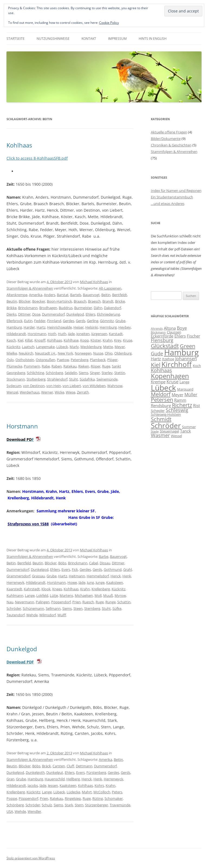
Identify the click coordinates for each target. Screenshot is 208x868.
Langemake (45, 347)
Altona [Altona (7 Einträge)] (170, 328)
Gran (10, 779)
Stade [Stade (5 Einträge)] (155, 431)
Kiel (20, 340)
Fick (75, 569)
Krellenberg (101, 589)
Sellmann (53, 608)
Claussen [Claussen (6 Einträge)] (174, 332)
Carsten (59, 766)
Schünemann (33, 608)
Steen (78, 608)
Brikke (12, 308)
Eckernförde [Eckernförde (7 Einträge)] (162, 336)
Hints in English (153, 39)
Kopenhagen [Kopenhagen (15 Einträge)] (170, 376)
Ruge (106, 366)
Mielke (12, 353)
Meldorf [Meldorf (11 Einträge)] (161, 394)
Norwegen (83, 353)
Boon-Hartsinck (59, 301)
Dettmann (84, 766)
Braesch (94, 301)
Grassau (38, 576)
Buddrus (66, 308)
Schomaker (114, 798)
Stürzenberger (97, 805)
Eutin (28, 321)
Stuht (74, 379)
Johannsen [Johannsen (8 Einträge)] (186, 359)
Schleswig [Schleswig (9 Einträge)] (177, 410)
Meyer (120, 347)
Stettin (120, 373)
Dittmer (24, 314)
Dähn (98, 308)
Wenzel (12, 392)
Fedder (40, 321)
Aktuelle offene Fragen (169, 132)
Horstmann (37, 334)
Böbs (62, 563)
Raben (57, 366)
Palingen (43, 602)
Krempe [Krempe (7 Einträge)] (158, 382)
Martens (66, 595)
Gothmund (113, 569)
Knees (57, 589)
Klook (46, 589)
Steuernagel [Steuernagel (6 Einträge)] (169, 431)
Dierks (12, 314)
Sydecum (14, 386)
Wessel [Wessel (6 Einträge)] (176, 436)
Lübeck (62, 347)
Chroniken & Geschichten (171, 145)
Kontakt (89, 39)
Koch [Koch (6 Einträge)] (197, 366)
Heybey (125, 327)
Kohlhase (71, 340)
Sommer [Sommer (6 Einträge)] (189, 427)
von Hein (54, 386)
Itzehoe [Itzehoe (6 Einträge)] (168, 359)
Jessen (53, 785)
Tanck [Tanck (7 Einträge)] (186, 431)
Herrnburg (108, 327)
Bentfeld (24, 563)
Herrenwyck (113, 779)
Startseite (16, 39)
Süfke (117, 608)
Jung (90, 582)
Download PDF (20, 662)
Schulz (47, 805)
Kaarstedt (14, 589)
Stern (79, 805)
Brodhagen (48, 308)
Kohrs (99, 785)
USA (10, 811)
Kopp (84, 340)
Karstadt (116, 334)
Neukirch (26, 353)
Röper (96, 366)
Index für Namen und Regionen (176, 191)
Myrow (120, 595)
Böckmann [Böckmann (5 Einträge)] (158, 332)
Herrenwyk (15, 582)
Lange (30, 595)
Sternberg (92, 608)
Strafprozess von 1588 (28, 524)
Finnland (54, 321)
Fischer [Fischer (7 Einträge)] (194, 336)
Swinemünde (107, 379)
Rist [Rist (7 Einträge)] (196, 405)
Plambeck (98, 360)
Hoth (52, 334)
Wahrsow (115, 386)
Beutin (12, 301)
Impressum (117, 39)
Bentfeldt (120, 295)
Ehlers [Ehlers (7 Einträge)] (180, 336)
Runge (110, 602)
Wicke (59, 392)
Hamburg (14, 327)
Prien (77, 602)
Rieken (84, 366)
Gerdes (69, 321)
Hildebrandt (16, 334)
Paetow (63, 360)
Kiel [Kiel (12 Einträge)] (156, 365)
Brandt (108, 301)
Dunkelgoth (35, 772)
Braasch (80, 301)
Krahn (108, 340)
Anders (50, 295)
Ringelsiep (73, 798)
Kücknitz (13, 347)
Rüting (98, 798)
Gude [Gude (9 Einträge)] (157, 353)
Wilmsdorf (48, 615)
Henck (116, 576)
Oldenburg (123, 353)
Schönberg (54, 373)
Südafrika (87, 379)
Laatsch (28, 347)
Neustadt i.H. (45, 353)
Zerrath (83, 392)
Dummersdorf (53, 314)
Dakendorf (113, 308)
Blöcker (25, 301)
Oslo (10, 360)
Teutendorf (16, 615)
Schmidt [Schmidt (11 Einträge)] (161, 419)
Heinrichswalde (59, 327)
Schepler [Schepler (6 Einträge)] (158, 411)
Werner (47, 392)
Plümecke (14, 366)
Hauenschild (55, 779)
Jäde (71, 334)
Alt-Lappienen (110, 288)
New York (65, 353)
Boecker (39, 301)
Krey (118, 340)
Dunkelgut (55, 772)
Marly (74, 347)
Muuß (108, 595)
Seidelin (71, 373)
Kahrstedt (32, 589)
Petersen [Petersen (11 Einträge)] (162, 399)
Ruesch (88, 602)
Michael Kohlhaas (94, 282)
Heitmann (77, 576)
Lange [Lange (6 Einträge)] (184, 382)
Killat (29, 340)
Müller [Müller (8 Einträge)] (191, 395)
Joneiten (83, 334)
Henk (127, 576)
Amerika (36, 295)
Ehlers (90, 314)
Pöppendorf (61, 602)
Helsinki (92, 327)
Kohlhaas (19, 145)
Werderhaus (30, 392)
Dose (36, 314)
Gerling (93, 321)
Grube (120, 321)
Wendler (34, 811)
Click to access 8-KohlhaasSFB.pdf (37, 158)
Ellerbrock (14, 321)
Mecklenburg (91, 347)
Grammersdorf (18, 576)
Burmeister (83, 308)
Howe (72, 582)
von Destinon (34, 386)
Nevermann (25, 602)
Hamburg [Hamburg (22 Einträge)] (181, 352)
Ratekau (70, 366)
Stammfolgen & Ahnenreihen (30, 288)
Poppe (12, 798)
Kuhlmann (15, 595)
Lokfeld (42, 595)
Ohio (109, 353)
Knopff (40, 340)
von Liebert (72, 386)
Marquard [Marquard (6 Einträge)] (185, 389)
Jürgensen (99, 334)
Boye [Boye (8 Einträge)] (182, 328)
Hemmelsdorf (98, 576)
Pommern (32, 366)
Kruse (128, 340)
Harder (29, 327)
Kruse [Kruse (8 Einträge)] (173, 382)
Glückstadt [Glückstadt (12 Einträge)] (165, 346)
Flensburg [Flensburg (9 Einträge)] (162, 340)
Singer (95, 373)
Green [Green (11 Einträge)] (188, 346)
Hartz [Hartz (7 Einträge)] (156, 359)
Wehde (32, 615)
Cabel (94, 563)
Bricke (120, 301)
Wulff (62, 615)
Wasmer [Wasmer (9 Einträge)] (160, 435)
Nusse (98, 353)
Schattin (124, 602)
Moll (98, 595)
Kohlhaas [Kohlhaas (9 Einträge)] (161, 370)
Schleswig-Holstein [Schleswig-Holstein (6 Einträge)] (166, 414)
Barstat (63, 295)
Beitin (106, 295)
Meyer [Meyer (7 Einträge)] (178, 395)
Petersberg (79, 360)
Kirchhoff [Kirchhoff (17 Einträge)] (177, 364)
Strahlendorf (57, 379)
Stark (69, 805)
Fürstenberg (96, 772)
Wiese (71, 392)
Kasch (11, 340)
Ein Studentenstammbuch (172, 197)
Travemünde (120, 805)
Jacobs (33, 785)
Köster (96, 340)
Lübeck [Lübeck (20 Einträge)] (163, 388)
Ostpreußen (45, 360)
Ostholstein (25, 360)
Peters (117, 792)
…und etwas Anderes (168, 204)
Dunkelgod (75, 314)
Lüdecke (73, 792)
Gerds (81, 321)
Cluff (70, 766)
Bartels (76, 295)
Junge (100, 582)
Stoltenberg (36, 379)
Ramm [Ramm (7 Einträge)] (180, 400)
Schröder (14, 608)
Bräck (46, 766)
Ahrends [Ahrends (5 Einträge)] (157, 329)
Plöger (112, 360)
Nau (10, 602)
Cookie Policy (109, 23)
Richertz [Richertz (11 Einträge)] (182, 405)
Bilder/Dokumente (166, 139)
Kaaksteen (115, 582)
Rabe (46, 366)
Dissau (105, 563)
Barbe (104, 556)
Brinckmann (28, 308)
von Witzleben (94, 386)
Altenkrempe (17, 295)
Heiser (79, 327)
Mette (108, 347)
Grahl (128, 569)
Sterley (107, 373)
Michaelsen (84, 595)
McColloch (102, 792)
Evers (66, 569)
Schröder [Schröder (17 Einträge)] (166, 425)
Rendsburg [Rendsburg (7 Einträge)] (161, 405)
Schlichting (35, 373)
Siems (84, 373)
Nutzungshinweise (53, 39)
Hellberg (73, 779)
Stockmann (16, 379)
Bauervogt (91, 295)
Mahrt (87, 792)
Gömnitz (107, 321)
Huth (62, 334)
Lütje (54, 595)
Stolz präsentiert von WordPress (31, 858)
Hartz (41, 327)
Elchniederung (108, 314)
